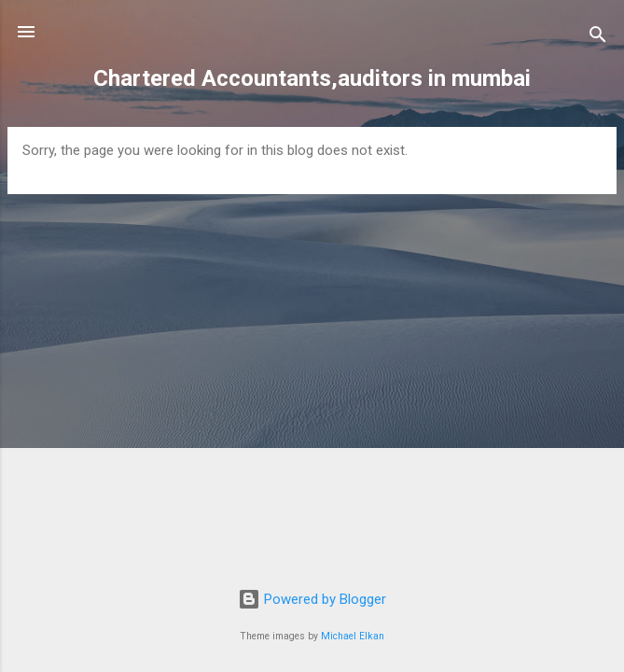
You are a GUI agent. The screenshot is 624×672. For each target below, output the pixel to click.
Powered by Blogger (312, 599)
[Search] (598, 38)
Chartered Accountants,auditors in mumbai (312, 78)
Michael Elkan (353, 636)
